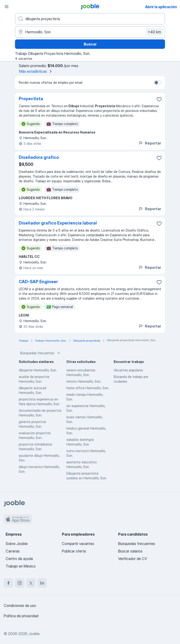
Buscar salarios (130, 551)
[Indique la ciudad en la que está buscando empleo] (90, 32)
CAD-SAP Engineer (38, 282)
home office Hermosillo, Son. (88, 388)
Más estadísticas (36, 71)
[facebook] (8, 583)
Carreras (13, 551)
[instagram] (20, 583)
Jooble (34, 634)
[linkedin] (42, 583)
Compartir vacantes (78, 544)
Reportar (150, 143)
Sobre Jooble (17, 544)
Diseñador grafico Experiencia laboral (58, 223)
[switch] (157, 83)
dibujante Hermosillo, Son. (38, 370)
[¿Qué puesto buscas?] (90, 19)
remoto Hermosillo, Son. (84, 381)
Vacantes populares (128, 370)
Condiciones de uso (20, 606)
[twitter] (31, 583)
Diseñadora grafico (39, 157)
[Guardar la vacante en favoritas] (159, 99)
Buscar (90, 44)
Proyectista (31, 99)
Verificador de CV (133, 559)
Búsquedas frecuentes (41, 353)
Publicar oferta (74, 551)
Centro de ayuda (19, 559)
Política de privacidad (21, 616)
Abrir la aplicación (161, 7)
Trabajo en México (21, 566)
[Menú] (7, 7)
